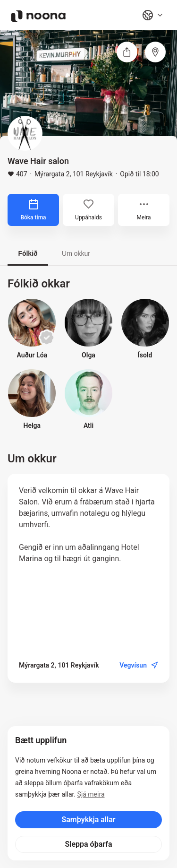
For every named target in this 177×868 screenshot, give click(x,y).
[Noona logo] (38, 16)
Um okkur (76, 253)
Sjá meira (91, 794)
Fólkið (28, 253)
